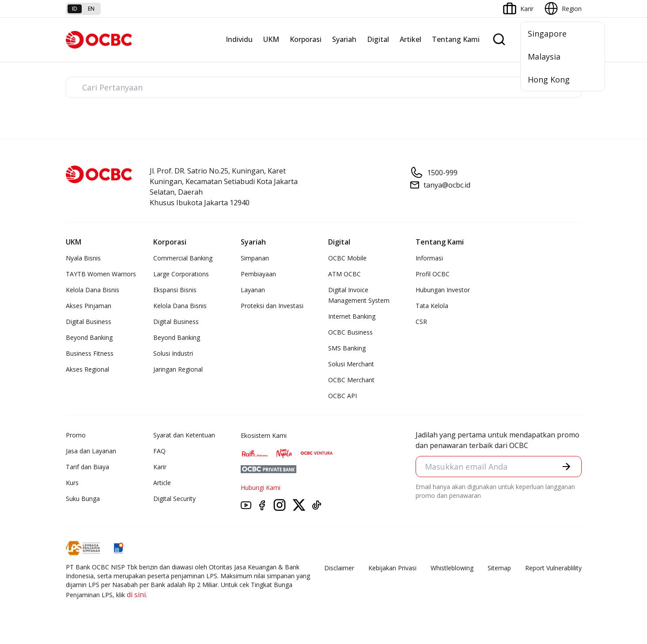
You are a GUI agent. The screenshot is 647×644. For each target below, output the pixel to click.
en (91, 9)
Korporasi (306, 39)
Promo (76, 435)
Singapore (547, 34)
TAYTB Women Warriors (101, 274)
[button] (566, 467)
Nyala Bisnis (83, 258)
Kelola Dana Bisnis (93, 290)
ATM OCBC (344, 274)
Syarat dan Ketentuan (184, 435)
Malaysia (544, 56)
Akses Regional (87, 369)
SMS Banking (347, 348)
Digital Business (89, 322)
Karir (160, 467)
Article (162, 483)
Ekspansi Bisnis (175, 290)
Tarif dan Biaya (87, 467)
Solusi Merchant (351, 364)
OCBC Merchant (351, 380)
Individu (239, 39)
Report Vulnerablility (553, 568)
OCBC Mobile (347, 258)
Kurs (72, 483)
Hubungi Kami (261, 488)
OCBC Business (350, 332)
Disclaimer (339, 568)
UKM (271, 39)
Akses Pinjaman (89, 306)
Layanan (253, 290)
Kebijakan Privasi (392, 568)
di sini (136, 595)
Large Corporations (181, 274)
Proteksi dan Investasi (272, 306)
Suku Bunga (83, 499)
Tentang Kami (456, 39)
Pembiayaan (258, 274)
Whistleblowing (452, 568)
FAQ (159, 451)
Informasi (429, 258)
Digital (378, 39)
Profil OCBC (433, 274)
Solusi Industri (173, 353)
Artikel (411, 39)
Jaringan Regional (178, 369)
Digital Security (174, 499)
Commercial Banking (183, 258)
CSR (421, 322)
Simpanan (255, 258)
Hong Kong (549, 79)
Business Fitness (90, 353)
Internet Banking (352, 316)
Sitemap (499, 568)
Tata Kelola (432, 306)
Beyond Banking (89, 337)
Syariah (344, 39)
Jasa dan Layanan (91, 451)
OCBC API (342, 396)
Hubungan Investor (443, 290)
